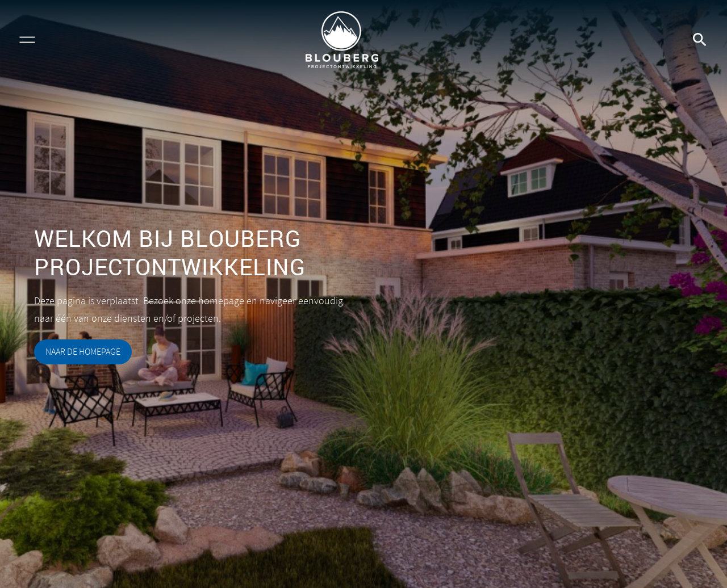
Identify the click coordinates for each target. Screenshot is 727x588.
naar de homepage (83, 352)
